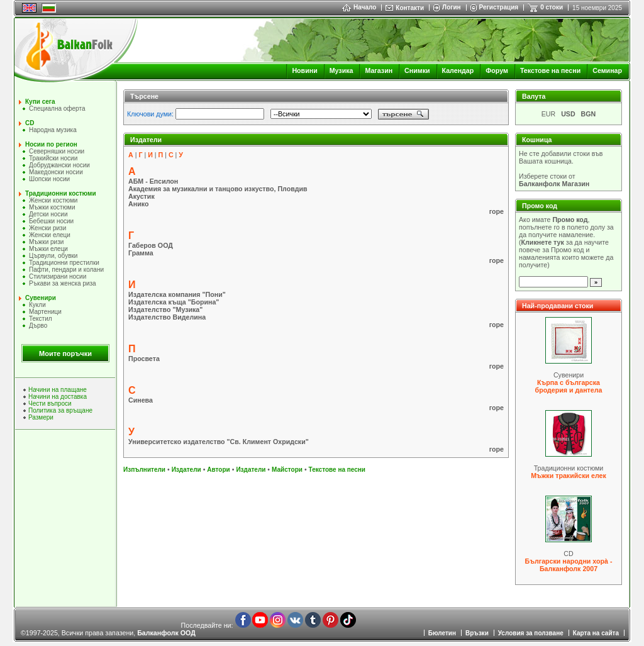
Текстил (41, 319)
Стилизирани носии (58, 276)
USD (568, 114)
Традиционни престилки (64, 263)
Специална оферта (57, 109)
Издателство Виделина (167, 317)
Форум (497, 70)
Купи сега (40, 102)
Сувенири (41, 298)
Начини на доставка (58, 397)
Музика (341, 70)
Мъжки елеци (48, 249)
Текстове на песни (550, 70)
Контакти (410, 8)
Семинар (607, 70)
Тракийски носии (53, 158)
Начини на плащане (58, 390)
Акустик (142, 196)
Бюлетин (442, 633)
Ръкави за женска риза (63, 283)
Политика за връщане (60, 410)
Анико (138, 204)
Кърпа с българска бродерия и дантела (569, 386)
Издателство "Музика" (165, 309)
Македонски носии (56, 172)
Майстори (287, 470)
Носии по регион (51, 144)
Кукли (37, 305)
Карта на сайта (596, 633)
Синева (141, 400)
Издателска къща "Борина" (174, 302)
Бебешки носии (51, 221)
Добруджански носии (59, 165)
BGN (589, 114)
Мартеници (45, 312)
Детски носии (48, 214)
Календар (458, 70)
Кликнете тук (543, 242)
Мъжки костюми (52, 207)
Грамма (141, 253)
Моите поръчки (65, 354)
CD (30, 123)
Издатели (186, 470)
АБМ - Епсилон (153, 181)
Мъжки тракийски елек (569, 476)
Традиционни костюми (61, 193)
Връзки (477, 633)
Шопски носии (49, 179)
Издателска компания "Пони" (177, 294)
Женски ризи (47, 228)
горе (497, 211)
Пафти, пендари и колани (66, 270)
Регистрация (499, 7)
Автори (218, 470)
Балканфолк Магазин (554, 184)
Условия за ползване (531, 633)
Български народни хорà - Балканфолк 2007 (569, 565)
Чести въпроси (50, 404)
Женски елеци (50, 235)
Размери (41, 417)
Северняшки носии (57, 151)
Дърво (38, 326)
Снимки (417, 70)
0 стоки (552, 7)
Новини (304, 70)
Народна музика (53, 130)
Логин (451, 7)
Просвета (144, 359)
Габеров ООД (151, 245)
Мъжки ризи (46, 242)
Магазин (379, 70)
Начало (359, 7)
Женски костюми (53, 200)
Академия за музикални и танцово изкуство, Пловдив (218, 189)
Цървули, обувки (53, 256)
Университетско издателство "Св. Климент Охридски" (219, 442)
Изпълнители (144, 470)
